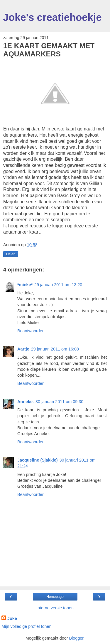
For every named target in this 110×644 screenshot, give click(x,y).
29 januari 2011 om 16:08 (55, 349)
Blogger (76, 638)
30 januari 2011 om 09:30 (59, 402)
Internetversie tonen (55, 608)
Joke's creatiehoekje (52, 17)
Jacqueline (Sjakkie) (38, 460)
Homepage (55, 597)
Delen (11, 254)
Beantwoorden (31, 331)
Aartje (23, 349)
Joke (12, 618)
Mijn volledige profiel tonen (26, 626)
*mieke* (25, 285)
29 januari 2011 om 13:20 (58, 285)
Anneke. (26, 402)
